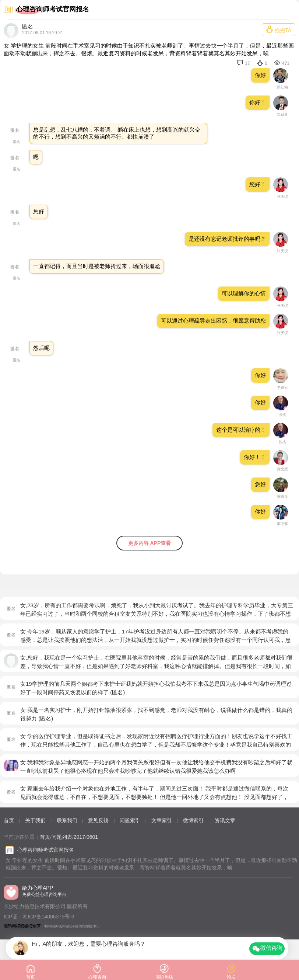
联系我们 (67, 820)
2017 (79, 837)
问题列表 (62, 837)
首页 (9, 820)
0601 (92, 837)
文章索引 (162, 820)
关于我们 (35, 820)
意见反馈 (98, 820)
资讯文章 (225, 820)
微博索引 (193, 820)
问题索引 (130, 820)
